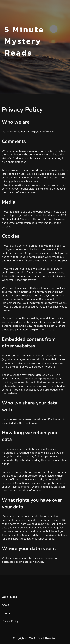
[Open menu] (35, 68)
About (6, 605)
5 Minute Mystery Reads (24, 41)
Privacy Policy (10, 621)
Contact (7, 613)
